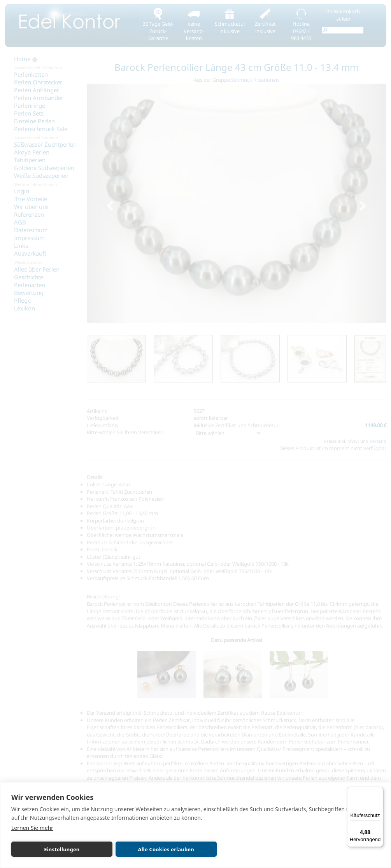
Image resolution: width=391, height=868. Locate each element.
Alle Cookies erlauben (123, 849)
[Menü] (379, 791)
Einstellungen (48, 849)
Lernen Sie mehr (32, 828)
